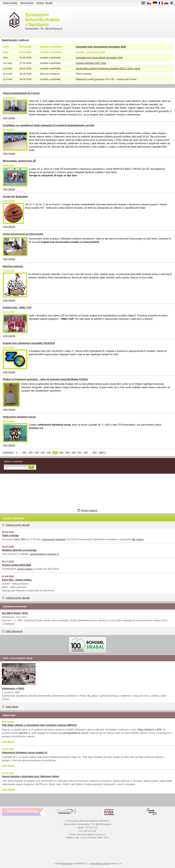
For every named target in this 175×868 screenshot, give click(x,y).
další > (102, 453)
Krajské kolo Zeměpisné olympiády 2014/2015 (29, 343)
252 (86, 453)
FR (162, 3)
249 (67, 453)
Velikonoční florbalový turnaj (19, 417)
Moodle (49, 3)
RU (168, 3)
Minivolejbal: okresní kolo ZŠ (19, 161)
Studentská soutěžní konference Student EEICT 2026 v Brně (108, 69)
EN (145, 3)
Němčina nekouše (13, 266)
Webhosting (67, 863)
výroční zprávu (25, 569)
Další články (12, 707)
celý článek (8, 742)
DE (156, 3)
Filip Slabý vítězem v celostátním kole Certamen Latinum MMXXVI (39, 725)
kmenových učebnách (54, 539)
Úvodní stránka (10, 3)
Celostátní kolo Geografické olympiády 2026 (101, 47)
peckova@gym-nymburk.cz (45, 554)
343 (95, 453)
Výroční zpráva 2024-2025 (17, 565)
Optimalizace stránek (100, 863)
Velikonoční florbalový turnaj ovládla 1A (25, 752)
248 (61, 453)
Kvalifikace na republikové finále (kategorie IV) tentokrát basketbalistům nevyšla (49, 125)
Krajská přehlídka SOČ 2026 (91, 63)
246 (49, 453)
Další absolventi (14, 631)
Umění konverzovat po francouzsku (23, 234)
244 (37, 453)
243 (30, 453)
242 (24, 453)
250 (73, 453)
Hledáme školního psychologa (19, 550)
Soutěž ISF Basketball (15, 197)
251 (80, 453)
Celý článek (9, 118)
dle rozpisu (138, 539)
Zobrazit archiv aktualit (18, 525)
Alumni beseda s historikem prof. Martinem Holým (30, 776)
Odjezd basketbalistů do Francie (21, 93)
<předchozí (8, 453)
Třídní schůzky (10, 535)
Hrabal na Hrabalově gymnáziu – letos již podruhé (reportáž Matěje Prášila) (45, 379)
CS (150, 3)
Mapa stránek (27, 3)
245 (43, 453)
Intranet (40, 3)
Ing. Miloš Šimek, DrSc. (15, 613)
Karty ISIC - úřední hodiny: (17, 580)
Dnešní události (89, 510)
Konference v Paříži (13, 688)
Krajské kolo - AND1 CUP (17, 307)
